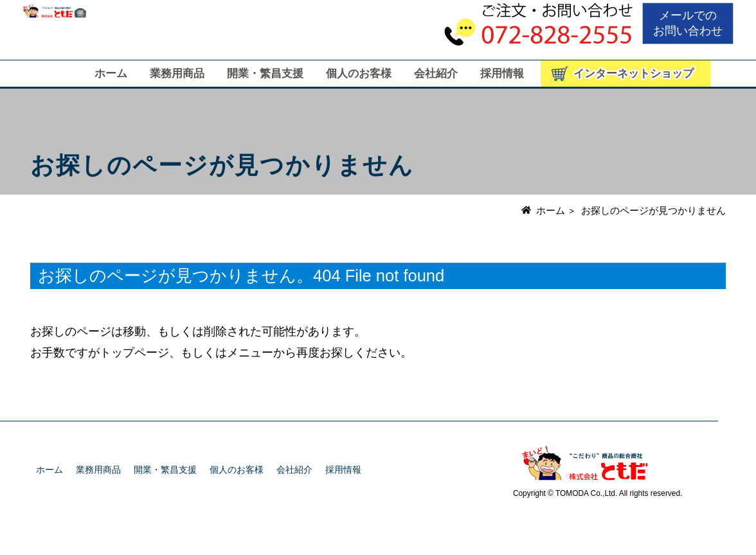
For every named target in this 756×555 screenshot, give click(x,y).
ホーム (111, 74)
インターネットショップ (634, 74)
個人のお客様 (359, 74)
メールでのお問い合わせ (688, 23)
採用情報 (502, 74)
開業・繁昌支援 (265, 74)
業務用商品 (177, 74)
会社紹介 (436, 74)
